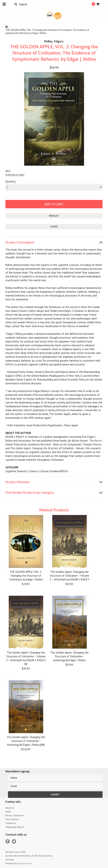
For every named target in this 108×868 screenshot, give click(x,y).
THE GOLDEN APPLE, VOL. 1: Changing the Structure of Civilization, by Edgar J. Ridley (26, 576)
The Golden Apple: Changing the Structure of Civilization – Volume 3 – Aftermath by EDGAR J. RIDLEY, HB (26, 658)
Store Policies (12, 819)
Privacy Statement (15, 815)
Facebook (8, 841)
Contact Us (11, 823)
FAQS (8, 812)
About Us (10, 808)
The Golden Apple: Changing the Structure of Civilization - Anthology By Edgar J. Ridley (69, 656)
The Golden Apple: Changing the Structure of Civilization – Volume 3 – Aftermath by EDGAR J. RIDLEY (70, 576)
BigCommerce (25, 863)
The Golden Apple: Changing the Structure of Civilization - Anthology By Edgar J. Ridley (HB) (26, 741)
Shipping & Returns (15, 827)
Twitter (14, 841)
